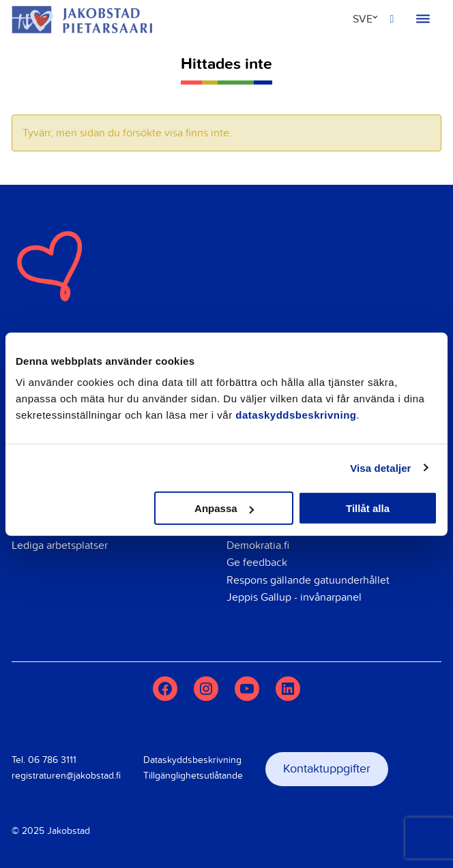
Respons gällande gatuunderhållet (308, 580)
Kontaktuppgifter (327, 769)
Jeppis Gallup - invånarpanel (294, 597)
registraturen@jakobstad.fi (66, 776)
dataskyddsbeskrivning (296, 415)
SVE (363, 19)
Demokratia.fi (258, 545)
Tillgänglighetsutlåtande (193, 776)
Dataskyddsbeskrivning (192, 760)
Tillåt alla (368, 508)
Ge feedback (257, 563)
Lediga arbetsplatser (60, 545)
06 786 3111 (52, 760)
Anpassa (224, 508)
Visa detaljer (380, 467)
